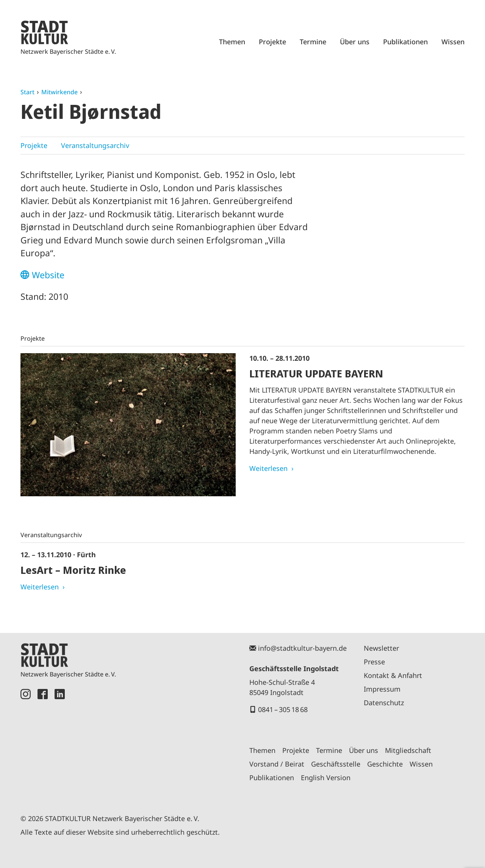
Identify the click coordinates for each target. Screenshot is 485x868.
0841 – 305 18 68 (283, 709)
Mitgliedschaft (408, 750)
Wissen (453, 42)
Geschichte (385, 764)
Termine (313, 42)
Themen (232, 42)
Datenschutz (384, 703)
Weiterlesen (268, 468)
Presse (374, 662)
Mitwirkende (59, 92)
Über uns (355, 42)
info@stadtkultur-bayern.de (302, 648)
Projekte (272, 42)
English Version (326, 778)
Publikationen (405, 42)
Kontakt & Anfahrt (393, 675)
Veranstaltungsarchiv (95, 145)
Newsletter (381, 648)
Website (48, 275)
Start (27, 92)
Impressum (382, 689)
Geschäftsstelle (336, 764)
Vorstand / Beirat (277, 764)
